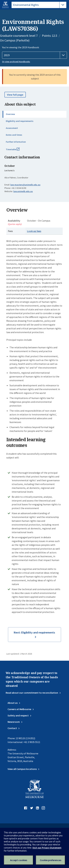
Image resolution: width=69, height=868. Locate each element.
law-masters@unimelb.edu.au (25, 185)
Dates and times (14, 135)
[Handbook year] (34, 55)
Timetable (16, 151)
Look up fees (34, 231)
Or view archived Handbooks (16, 62)
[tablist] (39, 5)
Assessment (12, 128)
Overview (10, 114)
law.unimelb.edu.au (23, 191)
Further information (16, 142)
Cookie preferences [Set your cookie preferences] (51, 860)
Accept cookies (19, 860)
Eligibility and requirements (20, 121)
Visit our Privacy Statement (47, 848)
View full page (15, 95)
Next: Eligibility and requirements (34, 632)
